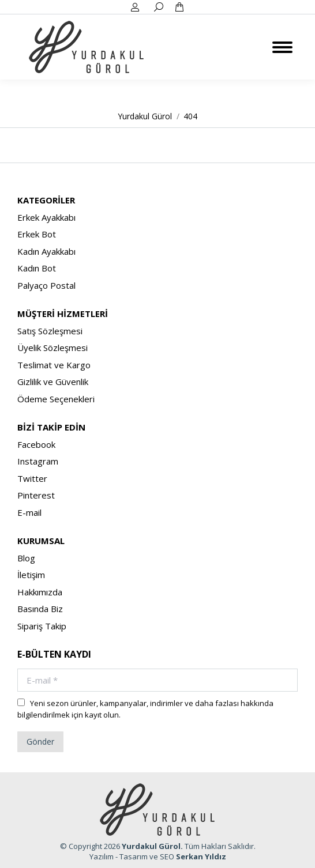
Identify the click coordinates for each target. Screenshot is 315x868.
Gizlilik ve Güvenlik (53, 382)
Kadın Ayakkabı (46, 251)
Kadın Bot (37, 268)
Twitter (32, 478)
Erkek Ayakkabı (46, 217)
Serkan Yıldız (201, 856)
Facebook (36, 444)
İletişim (31, 575)
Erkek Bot (37, 234)
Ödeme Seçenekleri (56, 399)
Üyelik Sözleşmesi (52, 348)
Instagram (38, 461)
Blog (26, 558)
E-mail (29, 512)
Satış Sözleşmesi (50, 331)
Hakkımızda (40, 592)
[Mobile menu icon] (282, 47)
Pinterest (36, 495)
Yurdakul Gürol (151, 846)
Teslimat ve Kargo (54, 365)
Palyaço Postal (46, 285)
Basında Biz (40, 609)
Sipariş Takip (42, 626)
